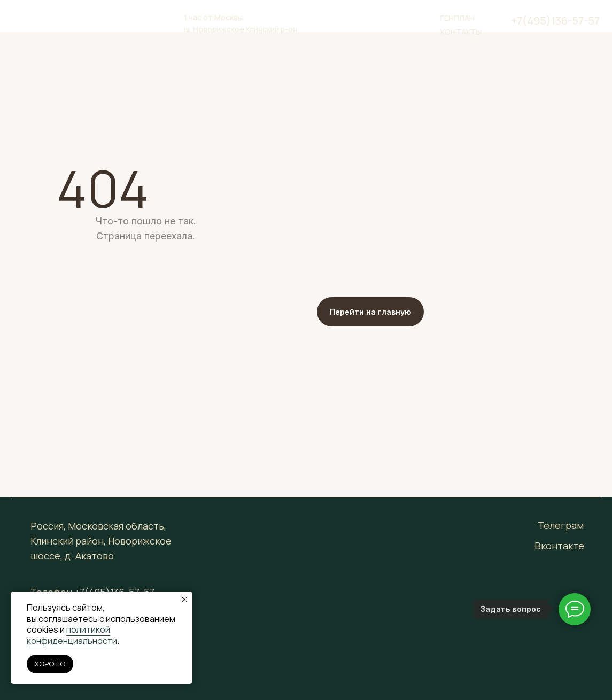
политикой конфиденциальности (72, 635)
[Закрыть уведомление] (184, 600)
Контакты (461, 32)
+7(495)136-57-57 (555, 21)
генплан (458, 18)
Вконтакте (559, 546)
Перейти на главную (370, 312)
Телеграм (561, 525)
